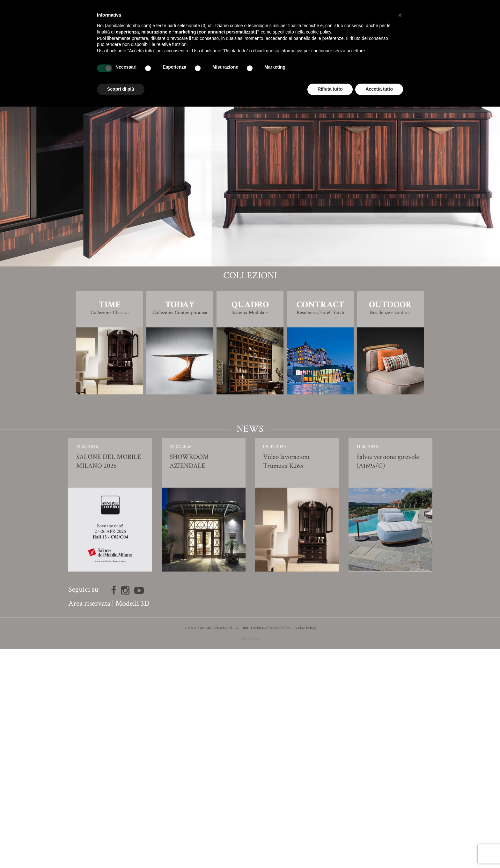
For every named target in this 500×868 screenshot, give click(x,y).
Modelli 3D (132, 822)
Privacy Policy (279, 847)
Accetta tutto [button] (379, 89)
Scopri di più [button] (121, 89)
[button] (400, 15)
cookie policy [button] (318, 32)
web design (250, 857)
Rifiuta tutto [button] (330, 89)
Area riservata (89, 822)
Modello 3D (250, 335)
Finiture (250, 317)
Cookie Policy (305, 847)
